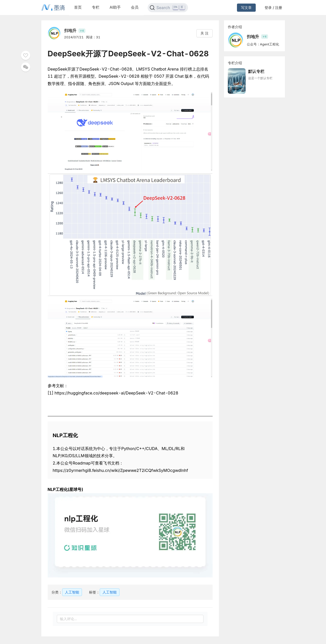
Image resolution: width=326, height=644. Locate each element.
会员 (135, 7)
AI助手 (115, 7)
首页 (78, 7)
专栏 (96, 7)
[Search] (168, 8)
